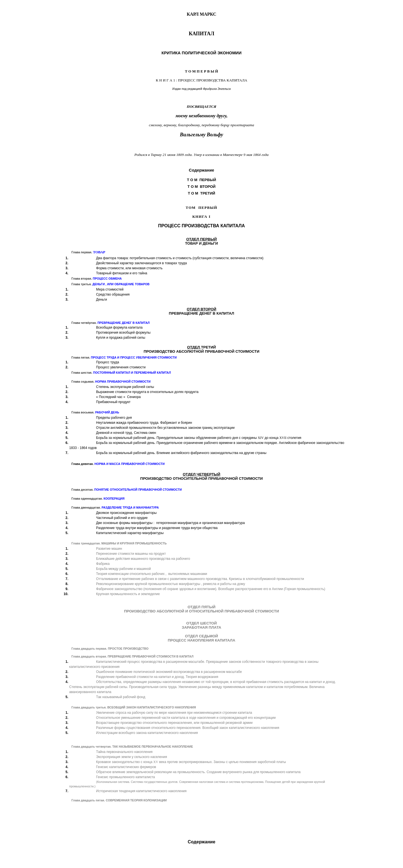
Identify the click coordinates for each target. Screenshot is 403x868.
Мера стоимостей (110, 289)
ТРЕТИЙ (208, 347)
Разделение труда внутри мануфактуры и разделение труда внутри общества (157, 528)
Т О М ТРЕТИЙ (201, 193)
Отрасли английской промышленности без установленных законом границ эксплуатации (165, 428)
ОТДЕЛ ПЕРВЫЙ (201, 239)
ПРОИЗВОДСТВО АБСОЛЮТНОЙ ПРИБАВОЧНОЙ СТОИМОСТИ (201, 351)
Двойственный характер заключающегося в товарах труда (141, 263)
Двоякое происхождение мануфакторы (126, 513)
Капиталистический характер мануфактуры (130, 533)
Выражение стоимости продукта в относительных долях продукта (147, 392)
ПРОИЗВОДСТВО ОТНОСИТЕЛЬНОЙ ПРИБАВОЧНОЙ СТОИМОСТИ (201, 479)
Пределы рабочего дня (114, 418)
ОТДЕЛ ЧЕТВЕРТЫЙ (201, 474)
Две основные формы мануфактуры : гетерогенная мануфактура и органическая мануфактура (170, 523)
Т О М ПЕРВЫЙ (201, 180)
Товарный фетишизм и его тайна (122, 273)
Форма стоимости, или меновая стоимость (129, 268)
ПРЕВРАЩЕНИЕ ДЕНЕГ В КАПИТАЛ (201, 313)
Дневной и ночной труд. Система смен (126, 433)
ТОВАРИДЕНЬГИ (201, 243)
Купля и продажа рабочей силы (121, 338)
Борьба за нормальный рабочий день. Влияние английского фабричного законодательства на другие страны (181, 453)
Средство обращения (113, 294)
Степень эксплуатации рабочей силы (125, 387)
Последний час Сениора (118, 397)
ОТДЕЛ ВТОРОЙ (201, 309)
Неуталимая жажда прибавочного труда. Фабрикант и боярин (144, 423)
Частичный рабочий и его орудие (122, 518)
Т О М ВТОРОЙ (201, 187)
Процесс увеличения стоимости (121, 367)
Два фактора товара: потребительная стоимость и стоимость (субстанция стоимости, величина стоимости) (180, 258)
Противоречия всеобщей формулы (123, 333)
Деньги (101, 300)
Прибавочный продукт (113, 402)
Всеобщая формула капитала (119, 327)
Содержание (202, 842)
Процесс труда (107, 362)
